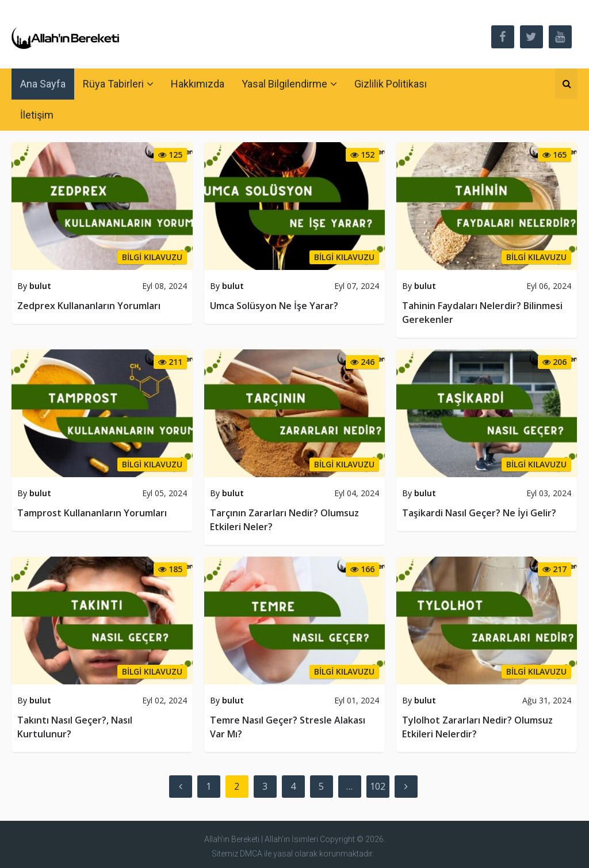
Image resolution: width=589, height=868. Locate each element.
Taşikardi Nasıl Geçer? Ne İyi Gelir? (479, 513)
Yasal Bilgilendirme (284, 84)
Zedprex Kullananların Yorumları (89, 306)
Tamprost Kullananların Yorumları (92, 513)
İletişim (37, 115)
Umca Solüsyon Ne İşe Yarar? (274, 306)
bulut (40, 286)
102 (378, 786)
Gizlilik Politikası (391, 84)
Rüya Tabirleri (113, 84)
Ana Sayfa (43, 84)
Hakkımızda (198, 84)
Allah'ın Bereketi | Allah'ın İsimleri (261, 839)
